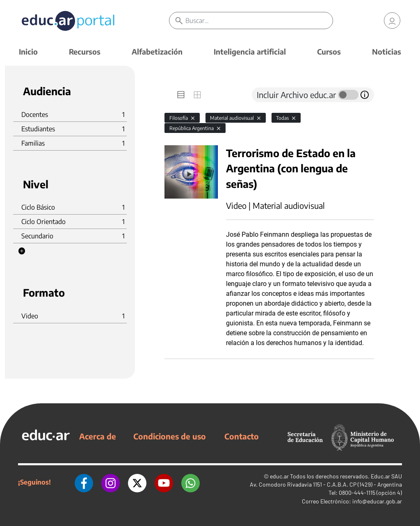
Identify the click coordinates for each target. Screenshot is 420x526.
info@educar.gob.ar (377, 501)
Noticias (387, 51)
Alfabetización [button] (157, 51)
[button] (22, 251)
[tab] (181, 95)
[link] (392, 21)
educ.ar (279, 476)
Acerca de (98, 436)
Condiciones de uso (170, 436)
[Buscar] (259, 21)
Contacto (242, 436)
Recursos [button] (85, 51)
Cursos (329, 51)
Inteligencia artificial (250, 51)
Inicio (28, 51)
